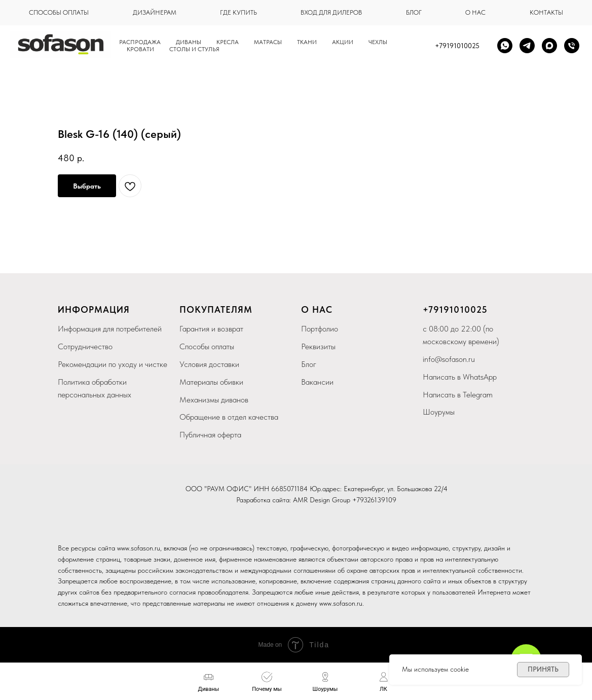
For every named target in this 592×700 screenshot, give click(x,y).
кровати (140, 49)
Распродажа (140, 42)
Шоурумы (439, 412)
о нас (475, 12)
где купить (238, 12)
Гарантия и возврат (211, 329)
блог (414, 12)
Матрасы (268, 42)
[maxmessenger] (549, 46)
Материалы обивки (211, 382)
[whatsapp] (505, 46)
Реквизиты (318, 346)
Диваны (189, 42)
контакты (546, 12)
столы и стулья (194, 49)
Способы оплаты (207, 346)
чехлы (378, 42)
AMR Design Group (322, 500)
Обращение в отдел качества (229, 417)
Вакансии (317, 382)
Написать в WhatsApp (460, 377)
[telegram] (527, 46)
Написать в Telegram (458, 395)
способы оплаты (59, 12)
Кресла (228, 42)
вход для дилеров (331, 12)
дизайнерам (155, 12)
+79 (431, 309)
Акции (343, 42)
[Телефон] (572, 46)
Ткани (307, 42)
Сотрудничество (85, 346)
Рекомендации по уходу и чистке (113, 364)
